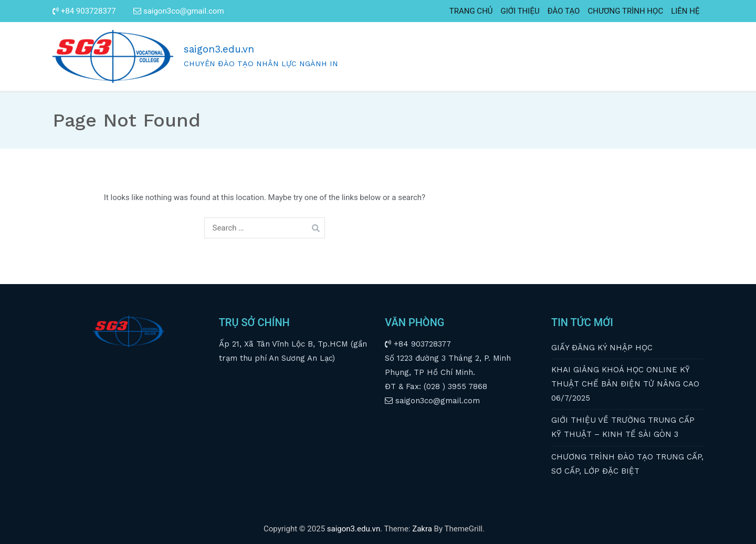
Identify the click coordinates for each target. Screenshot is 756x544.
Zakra (422, 529)
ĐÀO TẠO (564, 11)
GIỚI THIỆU (520, 11)
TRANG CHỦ (471, 11)
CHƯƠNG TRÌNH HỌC (625, 11)
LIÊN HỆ (685, 11)
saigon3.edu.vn (219, 49)
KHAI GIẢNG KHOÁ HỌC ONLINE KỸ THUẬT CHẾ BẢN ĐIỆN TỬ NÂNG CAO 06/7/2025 (625, 384)
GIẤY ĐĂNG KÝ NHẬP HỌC (602, 348)
